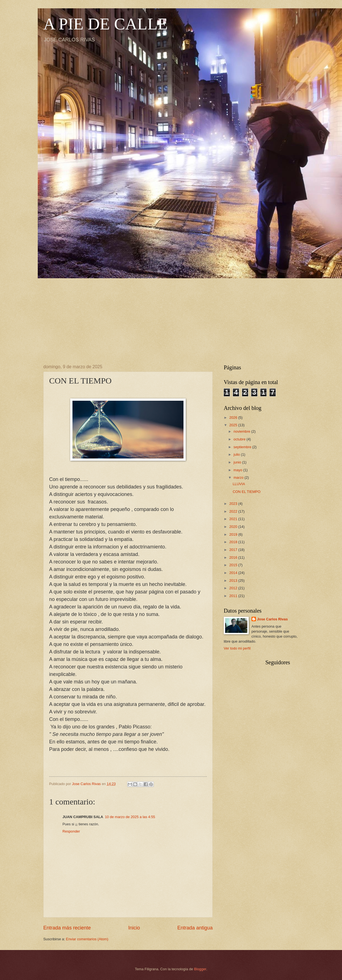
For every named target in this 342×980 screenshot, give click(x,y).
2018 (234, 542)
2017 (234, 550)
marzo (239, 478)
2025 (234, 425)
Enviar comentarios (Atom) (87, 939)
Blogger (200, 969)
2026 (234, 418)
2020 (234, 527)
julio (237, 454)
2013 (234, 581)
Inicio (134, 928)
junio (238, 462)
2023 (234, 504)
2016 (234, 557)
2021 (234, 519)
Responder (71, 831)
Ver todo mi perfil (237, 648)
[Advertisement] (171, 317)
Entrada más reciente (67, 928)
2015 (234, 565)
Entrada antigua (195, 928)
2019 (234, 534)
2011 (234, 596)
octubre (240, 439)
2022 (234, 511)
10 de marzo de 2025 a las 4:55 (130, 817)
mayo (238, 470)
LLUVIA (239, 484)
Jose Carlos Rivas (272, 619)
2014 (234, 573)
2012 (234, 588)
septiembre (243, 447)
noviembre (242, 431)
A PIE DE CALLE (105, 24)
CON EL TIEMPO (247, 492)
